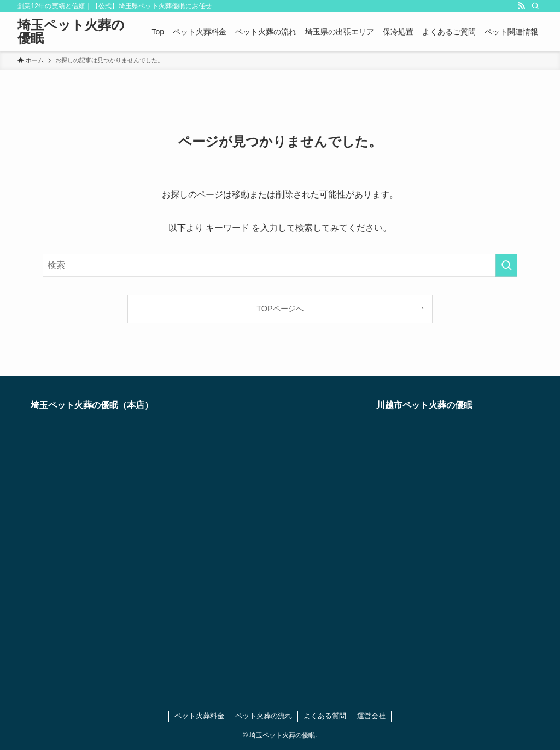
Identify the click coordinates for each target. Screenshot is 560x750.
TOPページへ (280, 309)
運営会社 (371, 716)
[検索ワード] (280, 265)
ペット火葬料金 (199, 716)
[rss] (521, 6)
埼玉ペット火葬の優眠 (71, 32)
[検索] (535, 6)
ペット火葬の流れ (264, 716)
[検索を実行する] (506, 265)
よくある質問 (325, 716)
